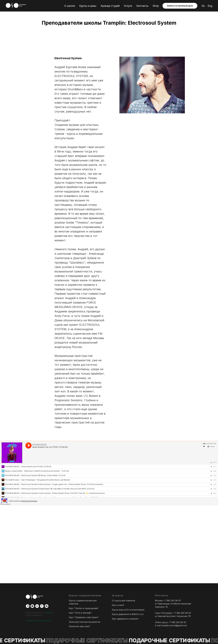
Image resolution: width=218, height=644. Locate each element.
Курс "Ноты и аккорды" (80, 613)
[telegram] (28, 606)
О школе (70, 6)
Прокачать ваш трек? (80, 626)
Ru (203, 6)
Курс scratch (118, 605)
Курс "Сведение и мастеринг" (84, 617)
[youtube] (47, 606)
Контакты (142, 6)
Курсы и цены (88, 6)
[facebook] (42, 606)
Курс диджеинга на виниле (125, 619)
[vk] (37, 606)
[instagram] (32, 606)
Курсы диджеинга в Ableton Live (128, 614)
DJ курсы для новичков (123, 601)
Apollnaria (49, 613)
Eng (210, 6)
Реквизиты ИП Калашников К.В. (39, 621)
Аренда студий (110, 6)
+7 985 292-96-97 (172, 601)
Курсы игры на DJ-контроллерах (128, 610)
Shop (156, 6)
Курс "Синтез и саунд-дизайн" (84, 608)
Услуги (128, 6)
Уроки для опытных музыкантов (85, 622)
